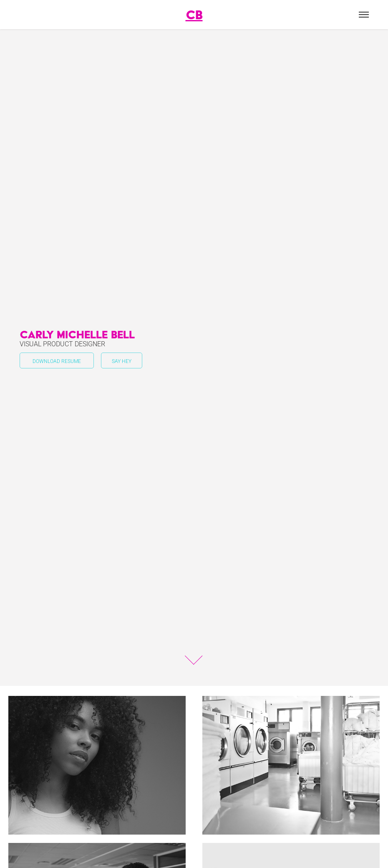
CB (194, 15)
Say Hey (122, 361)
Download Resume (57, 361)
